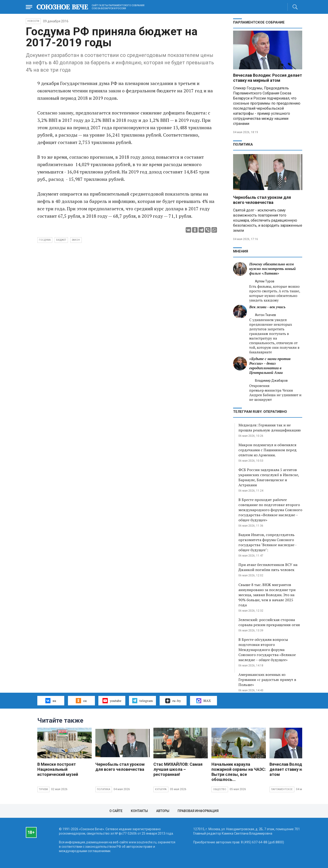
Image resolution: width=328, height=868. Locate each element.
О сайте (116, 811)
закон (76, 240)
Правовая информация (198, 811)
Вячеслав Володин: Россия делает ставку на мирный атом (268, 78)
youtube (112, 701)
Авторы (163, 811)
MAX (204, 701)
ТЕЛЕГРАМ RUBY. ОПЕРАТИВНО (260, 412)
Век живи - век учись (267, 307)
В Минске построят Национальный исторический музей (58, 769)
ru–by (173, 701)
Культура (161, 789)
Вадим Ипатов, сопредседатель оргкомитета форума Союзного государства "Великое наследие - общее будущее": (267, 542)
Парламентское (282, 789)
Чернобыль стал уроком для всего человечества (262, 200)
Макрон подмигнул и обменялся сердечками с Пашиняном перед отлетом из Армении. (268, 450)
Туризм (43, 789)
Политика (243, 144)
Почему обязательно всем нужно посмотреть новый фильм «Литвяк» (272, 269)
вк (51, 701)
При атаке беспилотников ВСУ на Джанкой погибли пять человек (268, 567)
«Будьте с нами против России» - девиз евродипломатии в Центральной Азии (270, 366)
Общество (220, 789)
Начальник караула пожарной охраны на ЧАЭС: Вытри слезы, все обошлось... (239, 772)
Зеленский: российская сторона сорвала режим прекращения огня (269, 622)
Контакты (139, 811)
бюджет (61, 240)
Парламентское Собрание (259, 22)
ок (81, 701)
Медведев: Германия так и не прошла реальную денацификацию (270, 428)
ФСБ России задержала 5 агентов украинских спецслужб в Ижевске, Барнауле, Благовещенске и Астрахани (269, 477)
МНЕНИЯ (241, 251)
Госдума (45, 240)
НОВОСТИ (33, 21)
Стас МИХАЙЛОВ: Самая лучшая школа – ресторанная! (178, 769)
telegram (142, 701)
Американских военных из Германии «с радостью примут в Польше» (267, 680)
